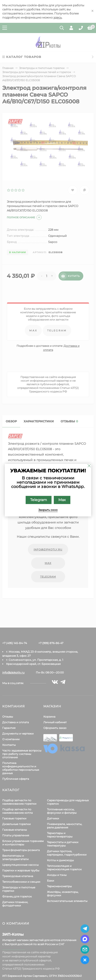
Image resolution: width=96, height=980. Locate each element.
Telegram (39, 500)
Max (62, 500)
